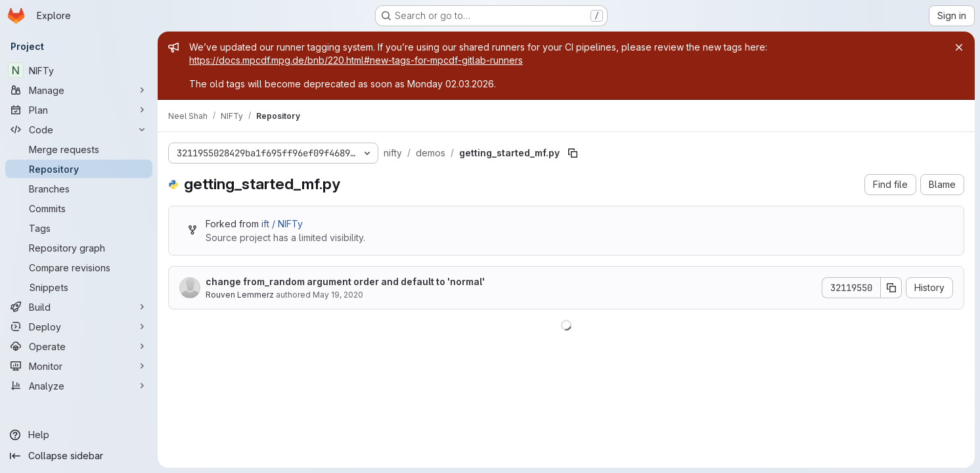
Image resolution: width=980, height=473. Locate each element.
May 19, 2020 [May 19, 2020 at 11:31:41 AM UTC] (338, 295)
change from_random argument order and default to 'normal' (345, 282)
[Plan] (79, 110)
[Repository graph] (79, 248)
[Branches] (79, 189)
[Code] (79, 129)
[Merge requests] (79, 149)
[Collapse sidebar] (79, 456)
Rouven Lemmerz (240, 295)
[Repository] (79, 169)
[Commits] (79, 208)
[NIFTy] (79, 70)
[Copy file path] (573, 153)
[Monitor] (79, 366)
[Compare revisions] (79, 267)
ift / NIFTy (282, 224)
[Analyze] (79, 386)
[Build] (79, 307)
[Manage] (79, 90)
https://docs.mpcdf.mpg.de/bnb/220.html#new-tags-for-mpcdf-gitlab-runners (356, 60)
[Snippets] (79, 287)
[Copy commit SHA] (891, 288)
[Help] (79, 435)
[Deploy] (79, 327)
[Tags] (79, 228)
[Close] (959, 47)
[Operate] (79, 346)
